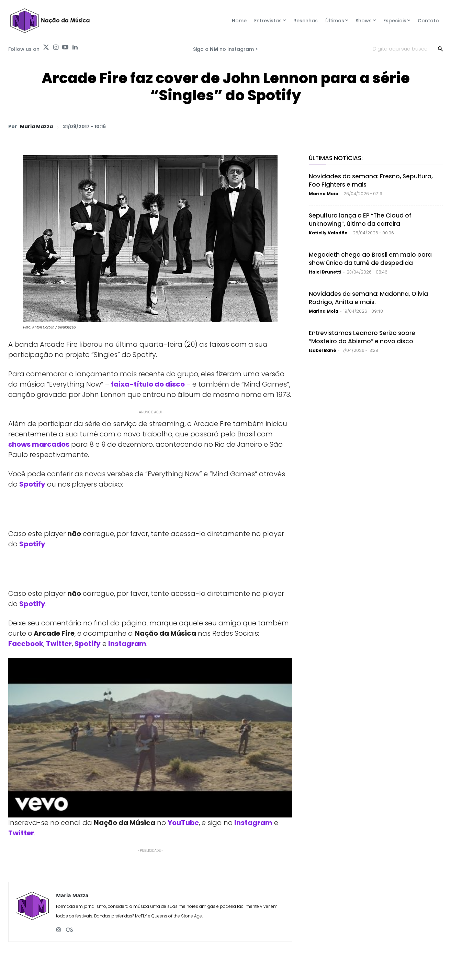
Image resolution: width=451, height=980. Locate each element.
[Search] (440, 48)
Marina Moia (324, 194)
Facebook (26, 644)
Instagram (127, 644)
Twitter (59, 644)
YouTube (183, 823)
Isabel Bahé (323, 350)
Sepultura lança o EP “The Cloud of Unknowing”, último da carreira (360, 220)
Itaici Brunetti (325, 272)
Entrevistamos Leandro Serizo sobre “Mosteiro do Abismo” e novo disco (362, 337)
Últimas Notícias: (336, 158)
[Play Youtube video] (150, 738)
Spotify (32, 544)
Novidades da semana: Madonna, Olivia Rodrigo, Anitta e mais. (368, 298)
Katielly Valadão (328, 233)
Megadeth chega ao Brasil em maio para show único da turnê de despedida (370, 259)
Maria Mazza (36, 126)
